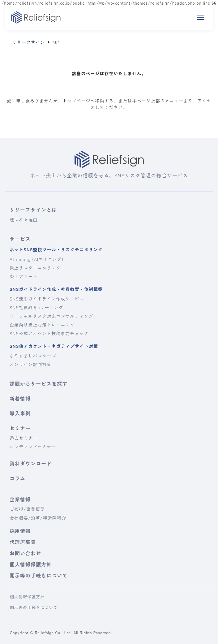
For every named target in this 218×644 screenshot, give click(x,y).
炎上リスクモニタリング (35, 268)
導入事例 (20, 413)
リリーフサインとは (33, 210)
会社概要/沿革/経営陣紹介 (38, 518)
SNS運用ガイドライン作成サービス (47, 299)
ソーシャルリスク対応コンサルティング (51, 316)
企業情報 (20, 499)
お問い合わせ (25, 553)
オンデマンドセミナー (33, 447)
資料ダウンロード (31, 463)
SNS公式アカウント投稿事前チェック (49, 333)
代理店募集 (23, 542)
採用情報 (20, 531)
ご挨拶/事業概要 (27, 509)
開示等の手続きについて (38, 575)
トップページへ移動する (88, 101)
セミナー (20, 428)
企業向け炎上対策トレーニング (42, 325)
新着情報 (20, 398)
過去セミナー (24, 438)
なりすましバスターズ (33, 356)
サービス (20, 239)
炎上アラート (24, 276)
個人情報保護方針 (31, 564)
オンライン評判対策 (30, 364)
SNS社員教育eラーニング (36, 307)
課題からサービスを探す (38, 383)
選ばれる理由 (24, 219)
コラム (17, 478)
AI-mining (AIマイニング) (36, 259)
